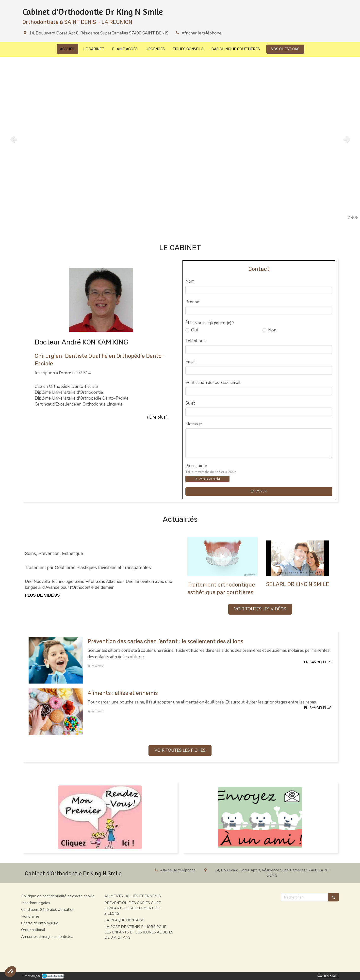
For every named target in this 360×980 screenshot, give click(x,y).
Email (190, 362)
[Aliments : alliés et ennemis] (56, 712)
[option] (180, 139)
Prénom (193, 302)
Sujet (190, 403)
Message (194, 424)
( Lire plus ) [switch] (157, 417)
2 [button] (353, 217)
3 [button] (356, 217)
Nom (190, 281)
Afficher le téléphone (201, 33)
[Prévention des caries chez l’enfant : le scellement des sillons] (56, 660)
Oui (194, 330)
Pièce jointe (211, 469)
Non (272, 330)
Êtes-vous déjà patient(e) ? (210, 323)
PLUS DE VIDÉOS (42, 595)
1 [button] (349, 217)
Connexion (327, 975)
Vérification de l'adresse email (213, 383)
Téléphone (196, 341)
